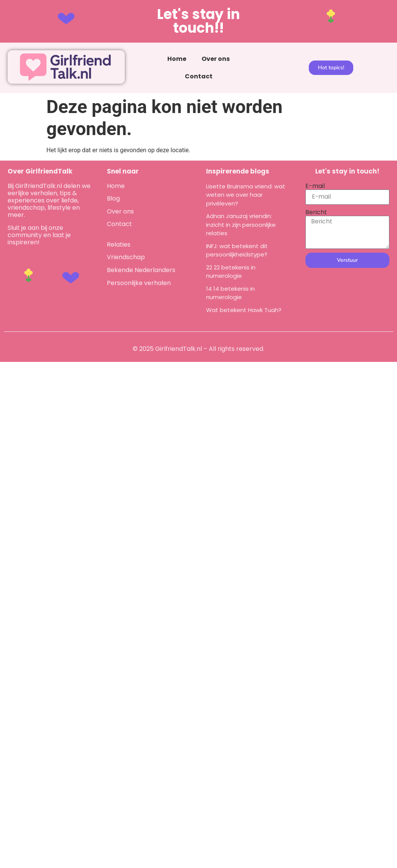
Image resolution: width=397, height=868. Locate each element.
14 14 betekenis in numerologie (230, 293)
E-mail (315, 186)
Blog (113, 198)
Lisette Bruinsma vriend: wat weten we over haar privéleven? (246, 195)
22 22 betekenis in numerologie (231, 272)
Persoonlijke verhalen (139, 283)
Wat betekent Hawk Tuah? (244, 310)
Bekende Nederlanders (141, 270)
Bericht (316, 212)
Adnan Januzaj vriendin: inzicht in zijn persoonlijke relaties (241, 225)
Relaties (119, 244)
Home (177, 59)
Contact (199, 76)
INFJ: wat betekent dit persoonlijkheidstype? (237, 250)
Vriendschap (126, 257)
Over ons (216, 59)
